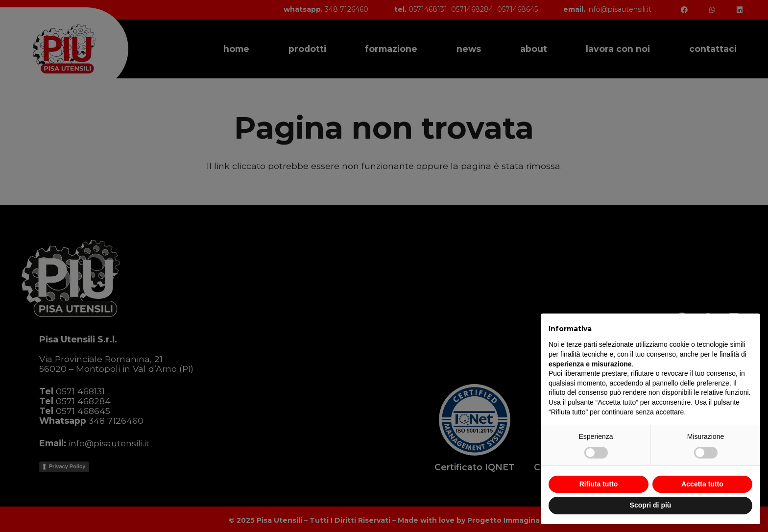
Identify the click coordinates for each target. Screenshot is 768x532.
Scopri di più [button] (651, 505)
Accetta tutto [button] (702, 484)
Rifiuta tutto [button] (599, 484)
